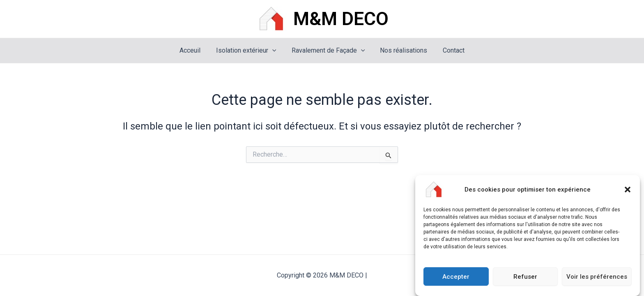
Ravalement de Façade (328, 51)
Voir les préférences (597, 277)
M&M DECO (341, 19)
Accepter (456, 277)
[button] (628, 191)
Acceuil (194, 50)
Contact (449, 50)
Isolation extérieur (248, 51)
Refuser (525, 277)
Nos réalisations (401, 50)
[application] (274, 51)
